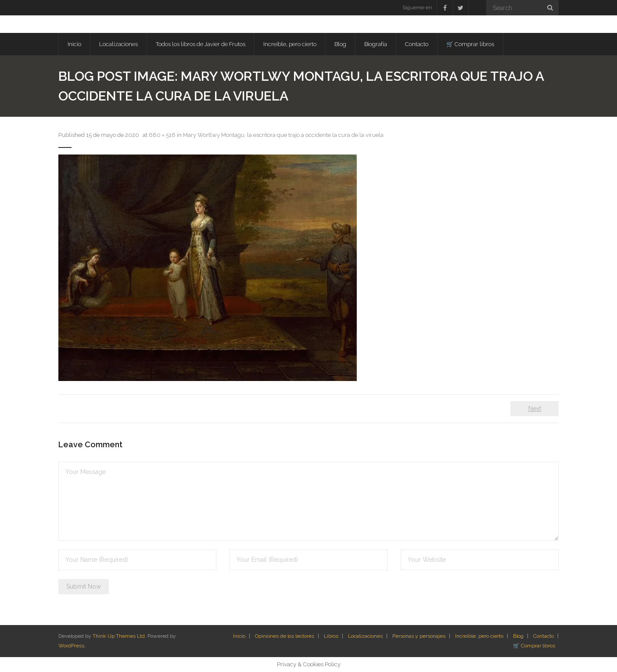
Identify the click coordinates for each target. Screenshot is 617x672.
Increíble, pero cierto (479, 636)
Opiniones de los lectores (285, 636)
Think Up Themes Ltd (119, 636)
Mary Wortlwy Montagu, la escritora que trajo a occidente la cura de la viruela (283, 135)
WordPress (71, 646)
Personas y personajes (419, 636)
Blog (518, 636)
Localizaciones (365, 636)
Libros (331, 636)
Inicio (239, 636)
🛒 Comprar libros (534, 646)
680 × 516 (162, 135)
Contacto (543, 636)
